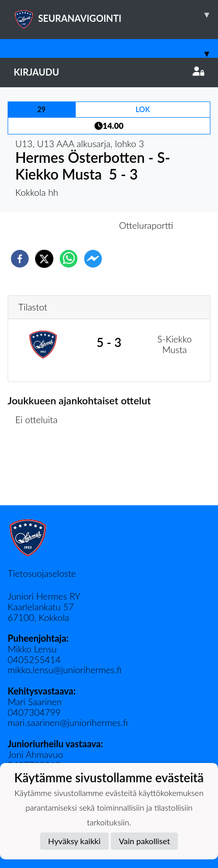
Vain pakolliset (145, 841)
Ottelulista (40, 471)
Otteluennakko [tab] (74, 225)
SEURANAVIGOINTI (116, 15)
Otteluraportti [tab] (146, 225)
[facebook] (20, 259)
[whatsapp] (69, 259)
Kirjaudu (109, 72)
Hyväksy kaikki (74, 841)
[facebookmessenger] (93, 259)
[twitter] (44, 259)
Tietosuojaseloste (42, 573)
